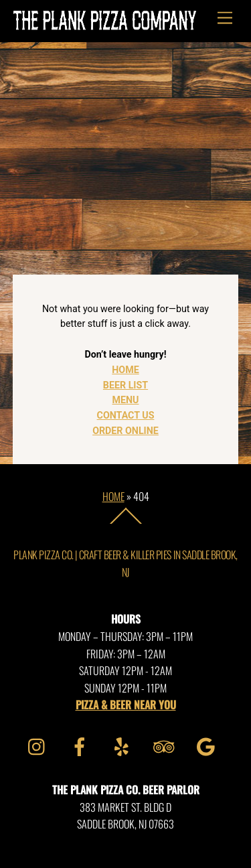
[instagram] (40, 745)
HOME (125, 370)
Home (113, 496)
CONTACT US (126, 415)
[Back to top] (125, 523)
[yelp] (124, 745)
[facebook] (82, 745)
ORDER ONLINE (125, 431)
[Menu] (225, 18)
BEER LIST (125, 385)
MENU (126, 400)
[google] (208, 745)
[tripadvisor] (166, 745)
